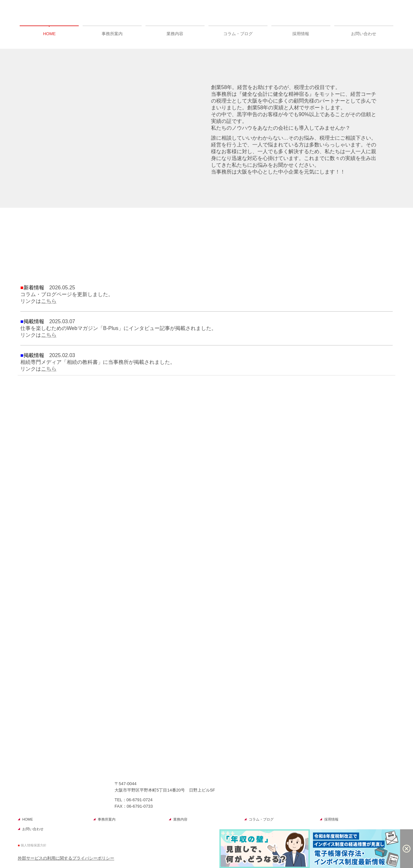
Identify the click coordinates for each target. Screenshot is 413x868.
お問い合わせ (364, 34)
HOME (49, 34)
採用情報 (301, 34)
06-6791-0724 (140, 800)
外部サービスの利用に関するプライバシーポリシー (66, 858)
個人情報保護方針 (34, 845)
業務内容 (175, 34)
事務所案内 (112, 34)
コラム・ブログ (238, 34)
